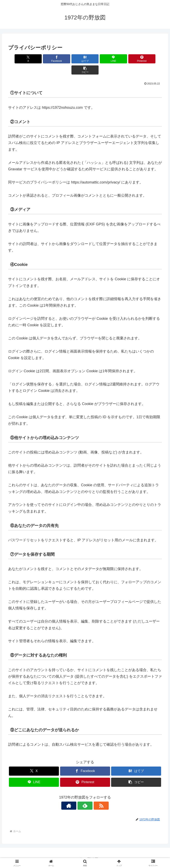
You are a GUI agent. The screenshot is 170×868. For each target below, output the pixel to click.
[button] (150, 59)
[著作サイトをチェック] (76, 794)
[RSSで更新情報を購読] (94, 794)
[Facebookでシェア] (46, 59)
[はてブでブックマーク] (72, 59)
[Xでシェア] (20, 59)
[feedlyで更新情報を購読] (85, 794)
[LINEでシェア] (98, 59)
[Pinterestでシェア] (124, 59)
